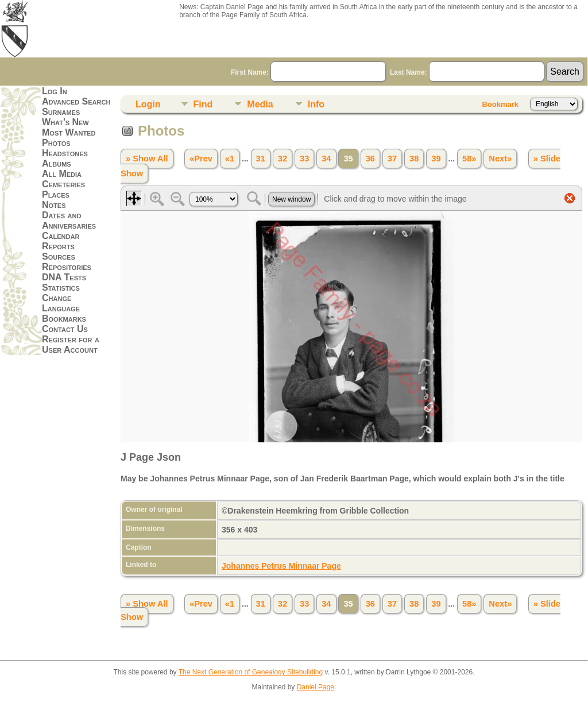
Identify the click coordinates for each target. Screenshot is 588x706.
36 (370, 159)
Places (56, 194)
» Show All (147, 159)
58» (469, 159)
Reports (58, 246)
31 (261, 159)
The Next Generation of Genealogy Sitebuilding (251, 672)
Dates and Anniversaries (69, 220)
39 (436, 159)
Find (203, 104)
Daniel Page (316, 687)
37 (392, 159)
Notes (54, 205)
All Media (62, 174)
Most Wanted (69, 132)
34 (326, 159)
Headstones (65, 153)
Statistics (61, 288)
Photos (56, 143)
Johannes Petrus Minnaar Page (281, 566)
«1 (230, 159)
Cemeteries (63, 184)
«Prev (201, 159)
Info (316, 104)
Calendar (61, 236)
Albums (57, 163)
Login (148, 104)
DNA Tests (64, 277)
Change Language (61, 303)
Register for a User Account (71, 344)
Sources (59, 256)
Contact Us (65, 329)
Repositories (67, 267)
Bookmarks (64, 319)
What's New (65, 122)
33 (304, 159)
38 (414, 159)
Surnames (61, 112)
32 (283, 159)
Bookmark (500, 104)
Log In (55, 91)
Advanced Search (76, 101)
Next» (500, 159)
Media (260, 104)
